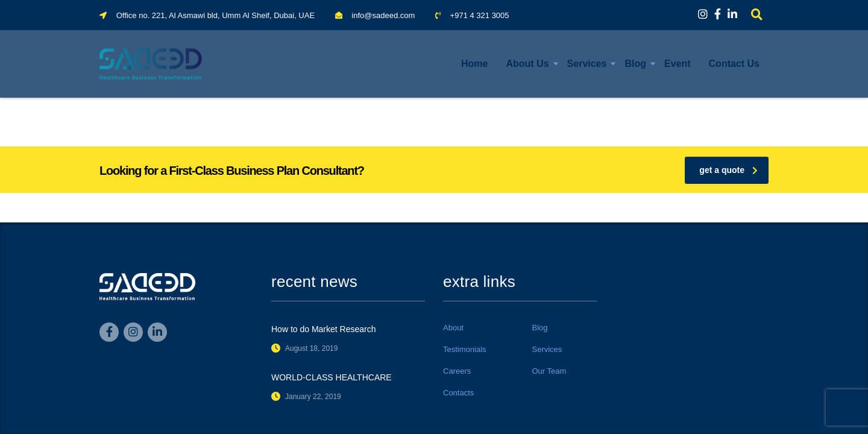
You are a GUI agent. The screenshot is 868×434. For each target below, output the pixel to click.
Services (587, 64)
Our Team (549, 371)
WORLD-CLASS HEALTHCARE (332, 377)
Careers (457, 371)
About (453, 328)
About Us (527, 64)
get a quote (728, 170)
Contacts (458, 393)
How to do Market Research (324, 329)
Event (678, 64)
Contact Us (734, 64)
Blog (635, 64)
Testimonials (465, 349)
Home (474, 64)
